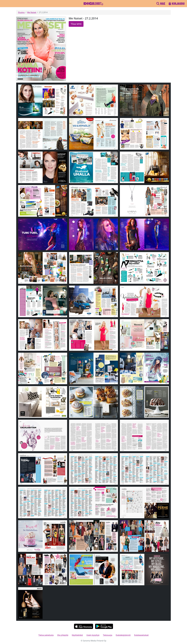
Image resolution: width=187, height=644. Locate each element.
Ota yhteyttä (63, 635)
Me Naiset (32, 12)
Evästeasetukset (141, 635)
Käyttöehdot (77, 635)
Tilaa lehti (76, 24)
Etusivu (21, 12)
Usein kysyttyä (93, 635)
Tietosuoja (108, 635)
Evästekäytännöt (123, 635)
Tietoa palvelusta (46, 635)
